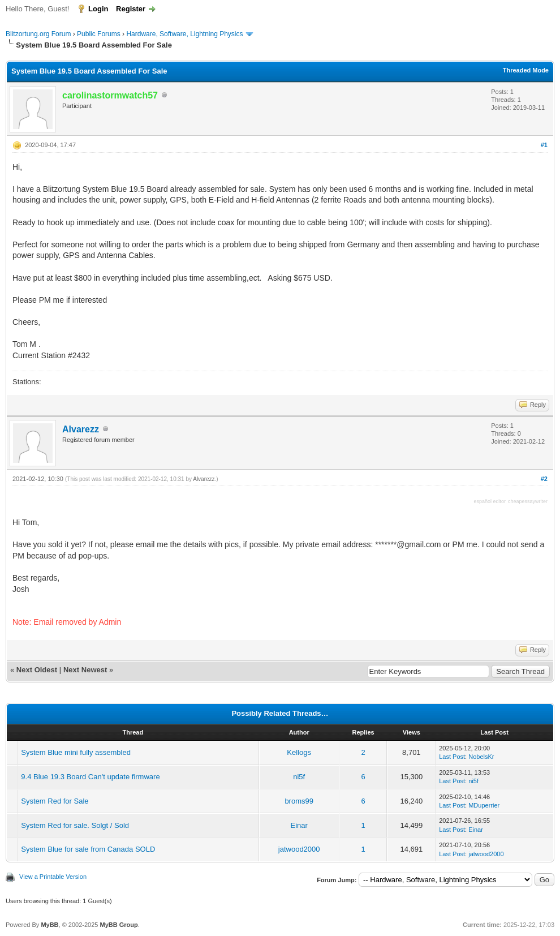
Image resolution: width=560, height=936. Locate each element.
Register (131, 9)
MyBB (49, 925)
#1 (544, 145)
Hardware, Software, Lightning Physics (184, 34)
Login (98, 9)
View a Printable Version (53, 877)
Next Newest (85, 670)
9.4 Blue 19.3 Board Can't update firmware (90, 777)
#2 (544, 479)
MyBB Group (119, 925)
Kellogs (299, 752)
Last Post (452, 757)
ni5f (299, 777)
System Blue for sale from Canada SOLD (88, 849)
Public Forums (99, 34)
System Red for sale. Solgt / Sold (75, 825)
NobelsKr (481, 757)
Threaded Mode (526, 70)
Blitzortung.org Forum (38, 34)
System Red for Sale (55, 801)
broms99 (299, 801)
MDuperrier (484, 805)
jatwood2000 (299, 849)
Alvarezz (81, 429)
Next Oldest (37, 670)
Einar (299, 825)
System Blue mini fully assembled (76, 752)
